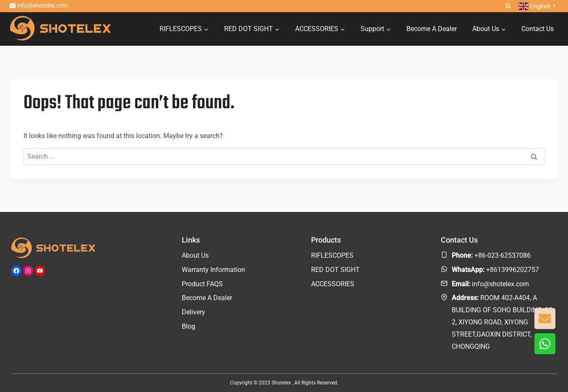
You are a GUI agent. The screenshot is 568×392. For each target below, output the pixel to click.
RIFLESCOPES (332, 255)
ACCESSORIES (333, 284)
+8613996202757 (513, 270)
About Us (195, 255)
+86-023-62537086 (503, 255)
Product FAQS (202, 284)
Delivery (194, 312)
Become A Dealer (432, 29)
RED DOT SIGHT (335, 270)
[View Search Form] (508, 6)
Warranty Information (213, 270)
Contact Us (538, 29)
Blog (188, 326)
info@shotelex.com (500, 284)
